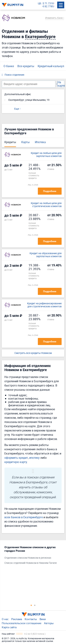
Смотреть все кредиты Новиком (33, 353)
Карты (25, 142)
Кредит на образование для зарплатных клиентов (46, 255)
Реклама (17, 619)
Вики (43, 619)
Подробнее (50, 191)
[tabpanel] (31, 556)
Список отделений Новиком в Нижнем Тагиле (31, 563)
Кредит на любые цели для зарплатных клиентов (46, 155)
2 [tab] (35, 605)
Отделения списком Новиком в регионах (28, 558)
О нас (5, 619)
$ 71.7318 (48, 3)
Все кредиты (26, 66)
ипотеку (34, 458)
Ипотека (40, 142)
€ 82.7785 (48, 6)
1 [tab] (31, 605)
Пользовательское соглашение (22, 623)
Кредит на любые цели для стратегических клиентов (46, 205)
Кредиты (10, 142)
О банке (9, 66)
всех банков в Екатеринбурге (24, 517)
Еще (17, 109)
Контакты (31, 619)
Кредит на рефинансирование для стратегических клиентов (44, 305)
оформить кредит (16, 458)
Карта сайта (9, 627)
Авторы (49, 623)
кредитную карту (16, 462)
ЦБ (40, 3)
